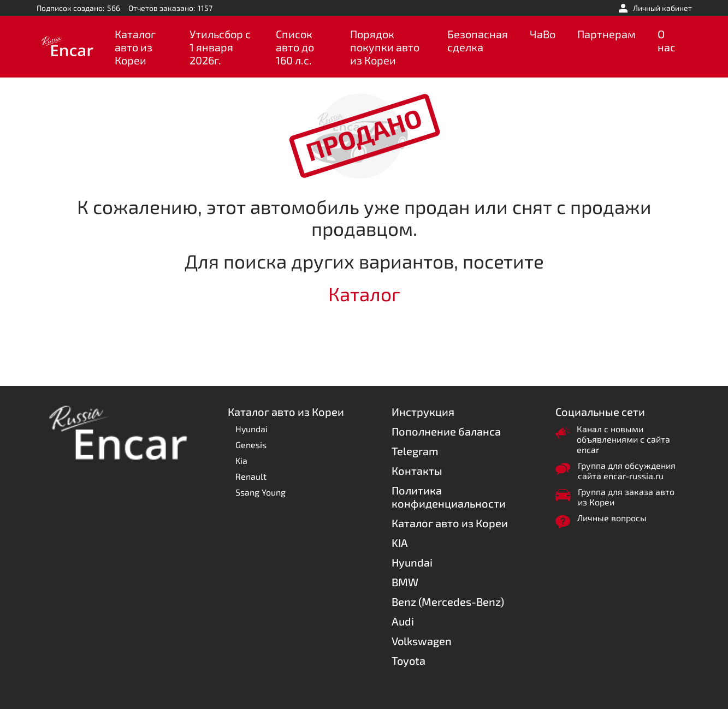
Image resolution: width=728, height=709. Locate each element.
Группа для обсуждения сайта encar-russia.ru (627, 470)
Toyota (409, 660)
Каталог (364, 294)
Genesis (251, 445)
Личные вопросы (612, 518)
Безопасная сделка (478, 40)
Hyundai (251, 429)
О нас (667, 40)
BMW (405, 582)
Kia (241, 460)
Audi (403, 621)
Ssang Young (261, 492)
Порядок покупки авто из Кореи (385, 47)
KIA (400, 543)
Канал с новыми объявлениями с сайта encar (623, 439)
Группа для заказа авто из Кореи (626, 497)
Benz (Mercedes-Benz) (448, 601)
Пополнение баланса (446, 431)
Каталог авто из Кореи (135, 47)
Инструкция (423, 412)
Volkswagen (422, 641)
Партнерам (606, 34)
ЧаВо (543, 34)
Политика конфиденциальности (449, 497)
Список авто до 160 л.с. (295, 47)
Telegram (415, 451)
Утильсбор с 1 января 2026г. (220, 47)
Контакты (417, 470)
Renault (251, 476)
